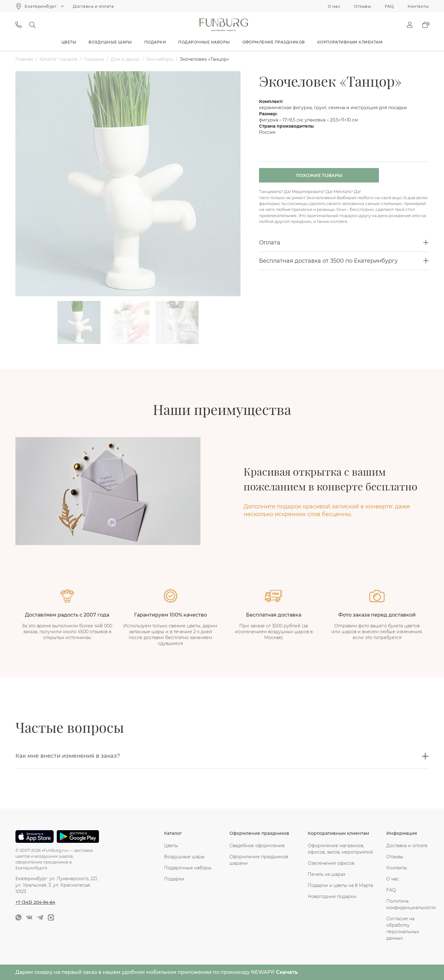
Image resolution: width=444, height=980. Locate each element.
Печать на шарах (327, 874)
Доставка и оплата (93, 6)
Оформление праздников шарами (259, 860)
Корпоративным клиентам (350, 42)
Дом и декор (125, 59)
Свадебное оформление (257, 846)
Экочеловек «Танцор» (204, 59)
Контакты (418, 6)
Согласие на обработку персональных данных (403, 928)
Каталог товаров (58, 59)
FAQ (389, 6)
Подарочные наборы (204, 42)
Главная (24, 59)
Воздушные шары (110, 42)
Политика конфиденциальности (407, 904)
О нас (334, 6)
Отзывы (362, 6)
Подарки (155, 42)
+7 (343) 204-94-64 (36, 902)
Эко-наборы (160, 59)
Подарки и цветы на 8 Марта (340, 885)
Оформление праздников (274, 42)
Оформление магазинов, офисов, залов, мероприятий (340, 849)
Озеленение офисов (331, 863)
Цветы (69, 42)
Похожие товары (312, 176)
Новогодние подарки (332, 896)
